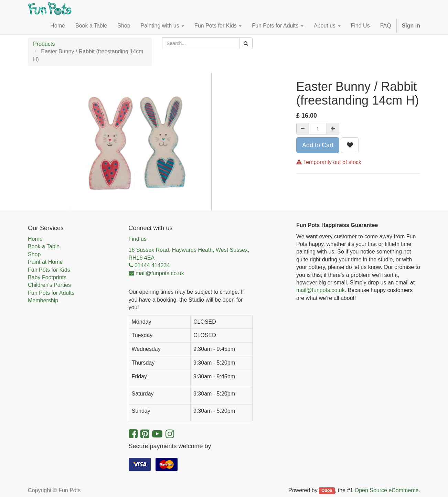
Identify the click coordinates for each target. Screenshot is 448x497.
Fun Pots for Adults (51, 293)
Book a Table (44, 246)
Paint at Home (45, 262)
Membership (43, 300)
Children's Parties (49, 285)
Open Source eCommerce (387, 490)
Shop (34, 254)
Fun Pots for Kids (49, 270)
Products (44, 44)
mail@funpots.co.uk (321, 290)
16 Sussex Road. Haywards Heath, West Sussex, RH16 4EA (189, 254)
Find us (138, 239)
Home (35, 239)
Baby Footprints (47, 277)
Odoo (327, 491)
